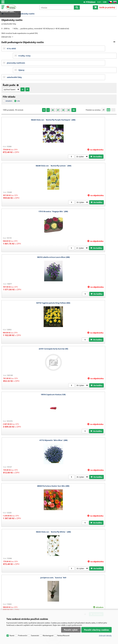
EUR (99, 2)
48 (63, 96)
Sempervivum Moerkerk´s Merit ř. (30, 472)
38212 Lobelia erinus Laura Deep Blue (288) (30, 426)
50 (74, 96)
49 (68, 96)
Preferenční (23, 599)
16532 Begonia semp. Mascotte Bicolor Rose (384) (88, 334)
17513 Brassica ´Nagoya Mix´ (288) (30, 151)
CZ (110, 2)
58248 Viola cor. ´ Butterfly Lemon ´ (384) (88, 105)
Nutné (12, 599)
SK (114, 2)
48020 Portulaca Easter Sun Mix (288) (30, 288)
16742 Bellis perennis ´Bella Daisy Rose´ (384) (88, 380)
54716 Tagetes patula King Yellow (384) (30, 197)
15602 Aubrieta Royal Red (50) (88, 472)
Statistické (35, 599)
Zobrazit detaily (105, 599)
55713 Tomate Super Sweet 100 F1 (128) (88, 517)
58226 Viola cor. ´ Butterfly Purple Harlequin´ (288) (30, 105)
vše (18, 87)
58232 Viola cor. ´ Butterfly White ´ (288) (88, 288)
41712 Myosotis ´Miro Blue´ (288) (88, 243)
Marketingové (48, 599)
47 (58, 96)
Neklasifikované (63, 599)
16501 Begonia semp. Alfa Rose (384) (30, 380)
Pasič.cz (22, 7)
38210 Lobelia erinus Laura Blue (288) (88, 151)
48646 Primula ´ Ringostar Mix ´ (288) (30, 517)
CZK (105, 2)
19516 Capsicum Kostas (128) (30, 243)
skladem (9, 87)
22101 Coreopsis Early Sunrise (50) (88, 197)
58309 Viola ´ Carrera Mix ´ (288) (88, 426)
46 (53, 96)
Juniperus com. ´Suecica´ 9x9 (30, 334)
